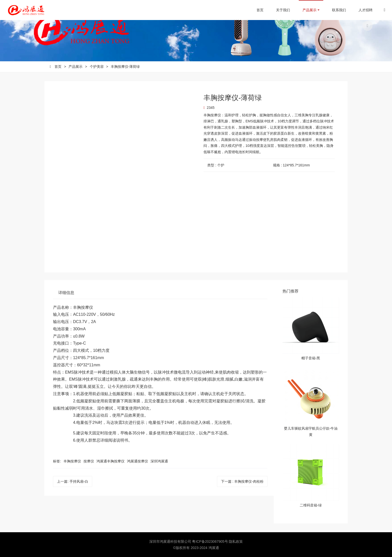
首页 (256, 10)
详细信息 (66, 293)
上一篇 (72, 481)
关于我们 (279, 10)
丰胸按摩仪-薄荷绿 (125, 67)
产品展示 (306, 10)
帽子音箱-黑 (311, 358)
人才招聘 (362, 10)
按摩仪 (89, 461)
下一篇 (242, 481)
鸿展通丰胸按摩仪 (110, 461)
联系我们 (335, 10)
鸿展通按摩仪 (137, 461)
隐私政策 (236, 541)
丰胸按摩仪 (72, 461)
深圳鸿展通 (159, 461)
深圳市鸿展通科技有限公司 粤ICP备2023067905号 (189, 541)
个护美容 (97, 67)
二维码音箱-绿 (311, 505)
